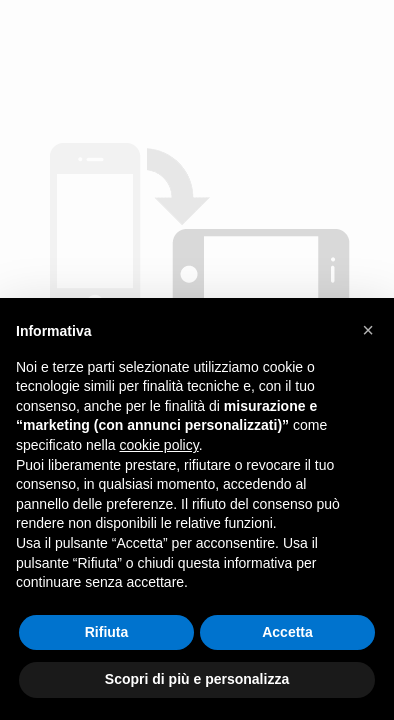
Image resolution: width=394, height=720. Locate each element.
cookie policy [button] (159, 445)
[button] (368, 330)
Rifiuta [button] (107, 632)
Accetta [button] (287, 632)
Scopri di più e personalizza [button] (197, 679)
